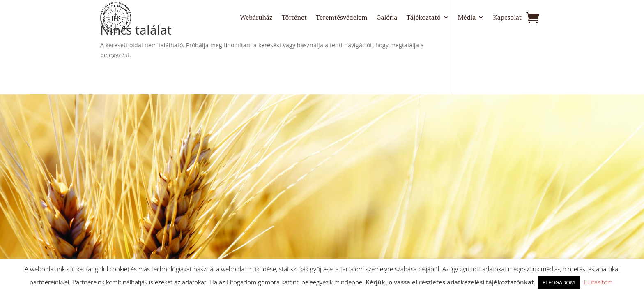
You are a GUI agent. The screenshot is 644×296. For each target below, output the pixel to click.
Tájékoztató (423, 18)
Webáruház (256, 18)
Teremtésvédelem (342, 18)
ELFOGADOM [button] (559, 282)
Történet (294, 18)
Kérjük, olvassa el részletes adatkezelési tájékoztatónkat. (451, 282)
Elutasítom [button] (598, 282)
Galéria (387, 18)
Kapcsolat (507, 18)
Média (467, 18)
